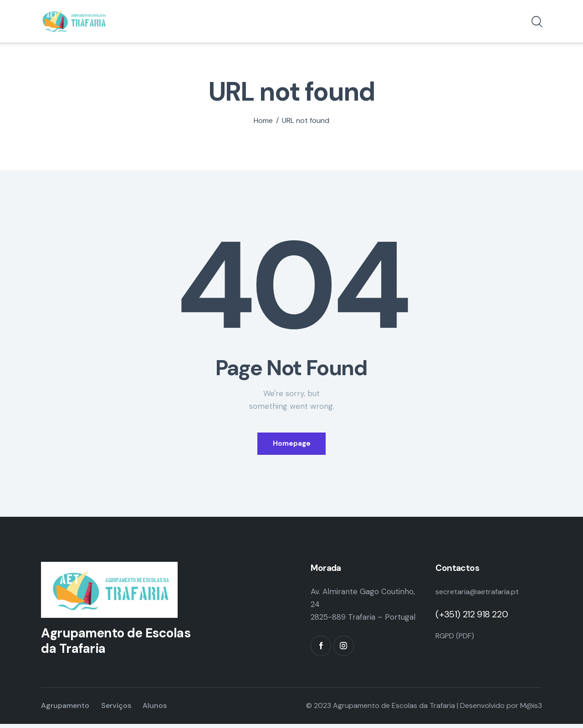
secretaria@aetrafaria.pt (480, 596)
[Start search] (536, 23)
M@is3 (531, 710)
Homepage (292, 445)
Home (263, 121)
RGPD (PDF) (457, 639)
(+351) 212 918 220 (472, 618)
